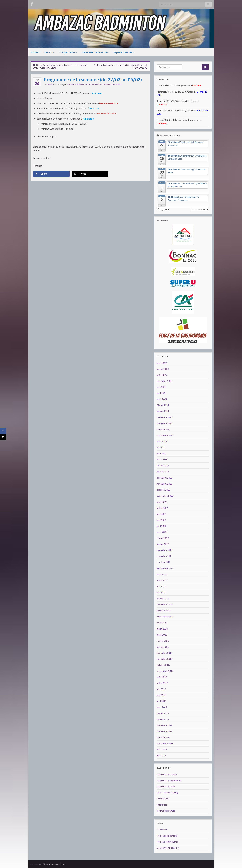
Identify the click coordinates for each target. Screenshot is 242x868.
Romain (50, 84)
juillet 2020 (162, 629)
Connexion (162, 830)
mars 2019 (162, 707)
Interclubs (118, 84)
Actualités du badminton (169, 780)
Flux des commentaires (168, 842)
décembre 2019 (165, 653)
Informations (107, 84)
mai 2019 (161, 695)
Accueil (35, 52)
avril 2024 (162, 393)
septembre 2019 (165, 671)
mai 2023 (161, 447)
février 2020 (163, 641)
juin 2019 (161, 689)
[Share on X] (90, 174)
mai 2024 (161, 387)
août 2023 (162, 441)
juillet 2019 (162, 683)
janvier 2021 (163, 598)
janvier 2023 (163, 472)
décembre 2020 (165, 604)
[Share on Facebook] (51, 174)
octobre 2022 (164, 490)
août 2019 (162, 677)
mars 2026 (162, 363)
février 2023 (163, 466)
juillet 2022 (162, 508)
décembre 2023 (165, 417)
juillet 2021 (162, 580)
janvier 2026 (163, 369)
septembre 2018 (165, 743)
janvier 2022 (163, 544)
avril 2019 (162, 701)
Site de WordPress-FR (168, 848)
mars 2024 (162, 399)
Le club (49, 52)
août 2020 (162, 623)
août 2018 (162, 749)
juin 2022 (161, 514)
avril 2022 (162, 526)
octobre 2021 (164, 562)
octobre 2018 (164, 737)
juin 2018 (161, 756)
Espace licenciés (124, 52)
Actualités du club (93, 84)
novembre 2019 (165, 659)
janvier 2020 (163, 647)
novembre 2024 (165, 381)
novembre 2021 (165, 556)
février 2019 (163, 713)
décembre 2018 (165, 725)
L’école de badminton (95, 52)
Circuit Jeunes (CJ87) (167, 793)
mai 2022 (161, 520)
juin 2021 (161, 586)
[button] (164, 210)
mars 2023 (162, 460)
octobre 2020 (164, 611)
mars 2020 (162, 635)
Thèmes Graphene (57, 864)
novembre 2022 (165, 484)
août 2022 (162, 502)
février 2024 (163, 405)
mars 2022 (162, 532)
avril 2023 (162, 453)
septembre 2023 (165, 435)
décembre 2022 (165, 478)
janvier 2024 (163, 411)
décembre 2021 (165, 550)
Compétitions (68, 52)
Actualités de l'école (76, 84)
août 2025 (162, 375)
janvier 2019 (163, 719)
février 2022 (163, 538)
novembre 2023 (165, 423)
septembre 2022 (165, 496)
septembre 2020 (165, 617)
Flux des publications (167, 836)
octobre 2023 (164, 429)
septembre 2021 (165, 568)
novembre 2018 (165, 731)
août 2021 (162, 574)
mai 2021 (161, 592)
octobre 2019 (164, 665)
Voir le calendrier (200, 210)
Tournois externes (166, 811)
